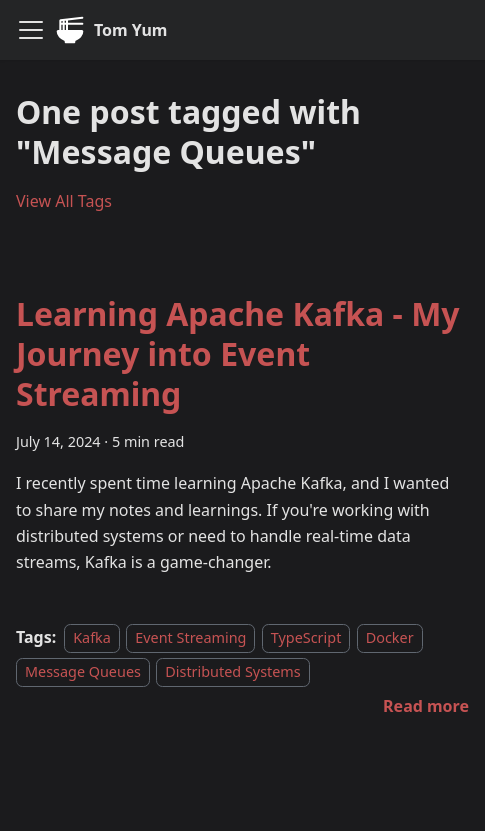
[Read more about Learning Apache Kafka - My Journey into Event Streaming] (426, 706)
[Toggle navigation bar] (31, 30)
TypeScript (306, 637)
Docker (390, 637)
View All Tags (64, 201)
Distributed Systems (232, 671)
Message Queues (83, 671)
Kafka (92, 637)
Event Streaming (190, 637)
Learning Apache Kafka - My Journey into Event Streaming (238, 353)
